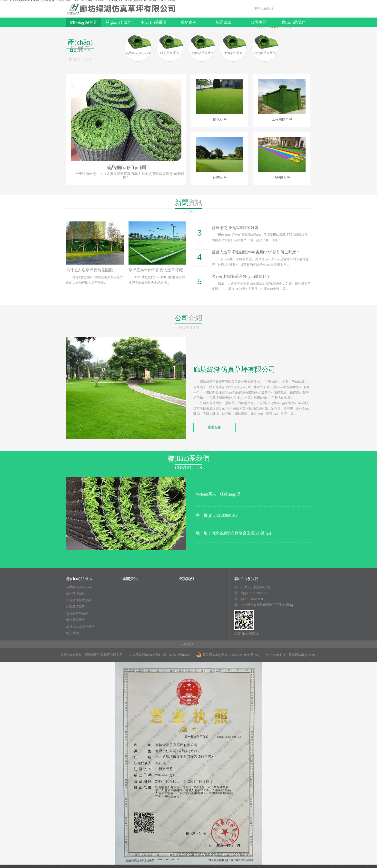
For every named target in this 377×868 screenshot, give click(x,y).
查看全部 (215, 427)
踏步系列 (72, 633)
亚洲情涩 (281, 866)
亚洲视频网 (138, 866)
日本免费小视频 (262, 866)
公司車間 (258, 22)
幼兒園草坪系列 (77, 613)
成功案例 (188, 22)
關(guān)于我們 (119, 22)
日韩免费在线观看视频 (305, 866)
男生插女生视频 (238, 866)
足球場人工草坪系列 (80, 627)
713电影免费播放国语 (79, 866)
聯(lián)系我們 (293, 22)
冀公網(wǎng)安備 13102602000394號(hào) (228, 655)
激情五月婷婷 (31, 866)
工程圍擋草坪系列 (79, 600)
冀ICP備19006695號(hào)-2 (173, 655)
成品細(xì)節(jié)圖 (79, 587)
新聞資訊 (223, 22)
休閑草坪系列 (76, 607)
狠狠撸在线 (156, 866)
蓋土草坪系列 (76, 620)
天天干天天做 (52, 866)
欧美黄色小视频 (356, 866)
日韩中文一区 (215, 866)
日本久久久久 (333, 866)
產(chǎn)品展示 (154, 22)
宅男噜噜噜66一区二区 (112, 866)
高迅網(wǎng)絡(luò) (303, 655)
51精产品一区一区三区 (182, 866)
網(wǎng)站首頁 (84, 22)
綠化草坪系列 (76, 594)
